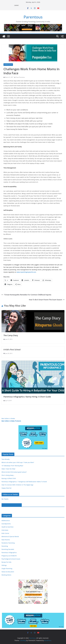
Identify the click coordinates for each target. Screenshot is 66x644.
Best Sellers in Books (8, 418)
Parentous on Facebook (12, 505)
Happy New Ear (7, 488)
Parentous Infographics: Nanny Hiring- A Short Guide (27, 397)
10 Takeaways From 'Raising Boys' (12, 466)
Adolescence (6, 521)
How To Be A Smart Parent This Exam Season (47, 300)
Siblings (4, 565)
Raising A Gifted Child (9, 478)
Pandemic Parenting (8, 543)
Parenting (5, 546)
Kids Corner (5, 533)
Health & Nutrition (8, 527)
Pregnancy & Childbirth (9, 556)
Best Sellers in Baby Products (11, 421)
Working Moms (8, 65)
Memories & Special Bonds (10, 537)
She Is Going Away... (8, 475)
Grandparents (6, 524)
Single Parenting (7, 569)
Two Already (6, 459)
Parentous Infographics (9, 553)
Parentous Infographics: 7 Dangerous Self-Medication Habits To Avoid (24, 482)
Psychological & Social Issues (11, 559)
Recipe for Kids (6, 562)
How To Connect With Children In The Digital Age (17, 485)
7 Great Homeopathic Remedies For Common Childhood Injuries (26, 295)
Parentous (33, 17)
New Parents (6, 540)
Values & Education (8, 572)
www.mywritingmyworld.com (26, 272)
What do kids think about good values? (14, 472)
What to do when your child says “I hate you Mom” (18, 462)
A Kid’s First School (12, 350)
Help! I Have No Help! (8, 469)
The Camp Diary (11, 335)
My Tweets (5, 499)
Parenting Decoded (8, 549)
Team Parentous (20, 77)
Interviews (5, 530)
